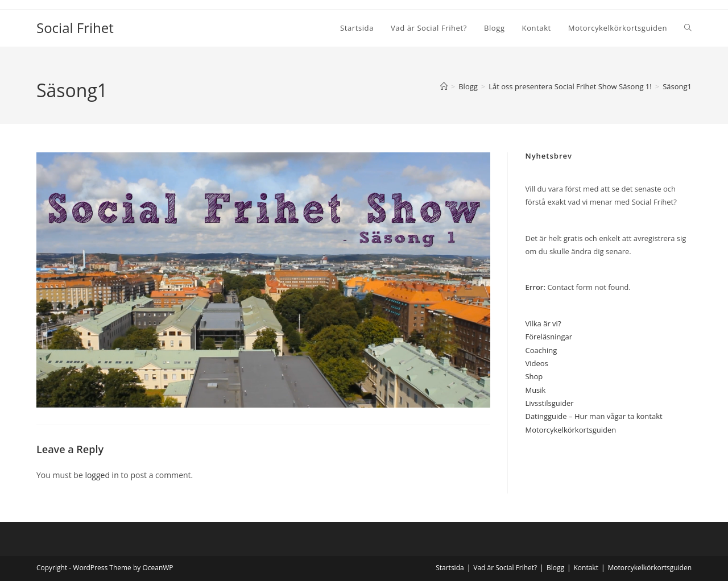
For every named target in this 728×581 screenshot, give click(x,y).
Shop (534, 376)
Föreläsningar (549, 337)
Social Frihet (75, 28)
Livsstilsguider (549, 403)
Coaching (541, 350)
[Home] (444, 86)
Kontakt (586, 568)
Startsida (450, 568)
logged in (102, 475)
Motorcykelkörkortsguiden (570, 430)
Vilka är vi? (543, 323)
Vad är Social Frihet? (505, 568)
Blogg (555, 568)
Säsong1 (677, 86)
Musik (535, 390)
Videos (536, 363)
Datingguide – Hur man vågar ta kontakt (593, 416)
